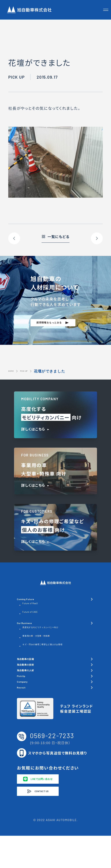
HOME (13, 371)
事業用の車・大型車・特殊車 (49, 643)
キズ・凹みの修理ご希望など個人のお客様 (55, 654)
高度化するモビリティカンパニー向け (58, 634)
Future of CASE (36, 616)
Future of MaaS (36, 607)
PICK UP (32, 371)
